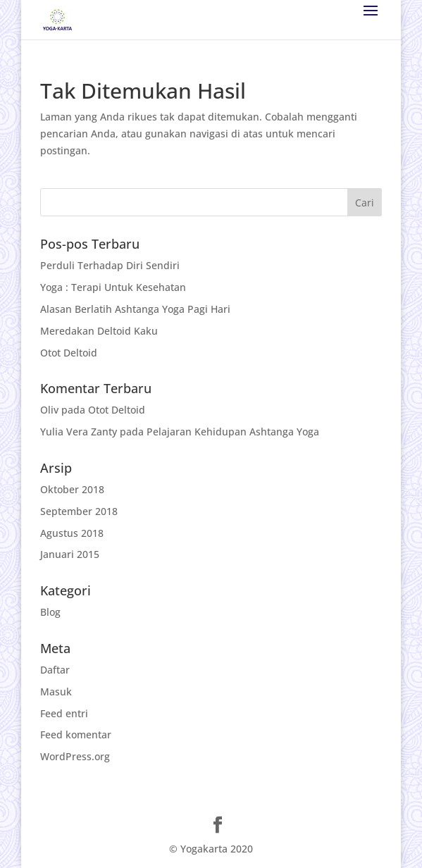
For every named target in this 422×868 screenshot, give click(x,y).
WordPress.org (75, 756)
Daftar (55, 670)
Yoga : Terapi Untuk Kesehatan (113, 287)
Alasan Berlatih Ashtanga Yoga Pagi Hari (135, 309)
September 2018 (79, 511)
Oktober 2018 (72, 489)
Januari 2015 (70, 554)
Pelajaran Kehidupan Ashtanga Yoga (233, 432)
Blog (50, 612)
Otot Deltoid (69, 353)
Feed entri (64, 713)
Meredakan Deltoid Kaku (99, 331)
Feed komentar (76, 734)
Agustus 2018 (72, 533)
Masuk (56, 692)
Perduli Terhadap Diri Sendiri (110, 265)
